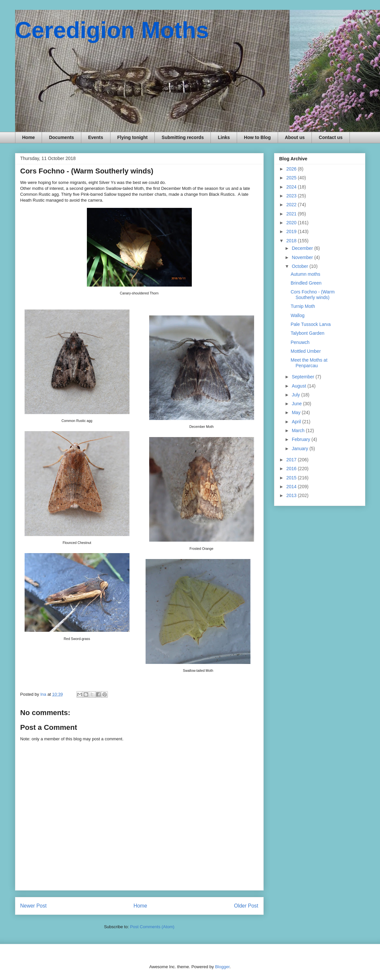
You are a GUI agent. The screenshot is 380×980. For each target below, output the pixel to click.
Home (29, 137)
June (297, 404)
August (300, 386)
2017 (292, 460)
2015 (292, 478)
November (303, 257)
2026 (292, 169)
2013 (292, 495)
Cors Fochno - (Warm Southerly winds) (312, 295)
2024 (292, 187)
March (299, 430)
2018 (292, 241)
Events (96, 137)
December (303, 248)
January (301, 449)
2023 (292, 196)
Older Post (246, 906)
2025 (292, 178)
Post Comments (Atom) (152, 927)
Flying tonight (133, 137)
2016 (292, 469)
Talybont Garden (307, 333)
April (297, 422)
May (297, 412)
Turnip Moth (303, 306)
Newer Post (34, 906)
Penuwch (300, 342)
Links (224, 137)
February (302, 439)
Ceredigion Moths (112, 30)
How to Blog (257, 137)
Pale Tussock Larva (310, 324)
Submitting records (183, 137)
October (301, 266)
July (297, 395)
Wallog (297, 315)
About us (295, 137)
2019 (292, 231)
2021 (292, 214)
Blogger (222, 967)
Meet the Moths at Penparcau (309, 363)
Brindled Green (306, 283)
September (304, 377)
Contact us (330, 137)
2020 (292, 223)
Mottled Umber (306, 351)
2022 (292, 205)
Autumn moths (305, 274)
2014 (292, 487)
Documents (61, 137)
